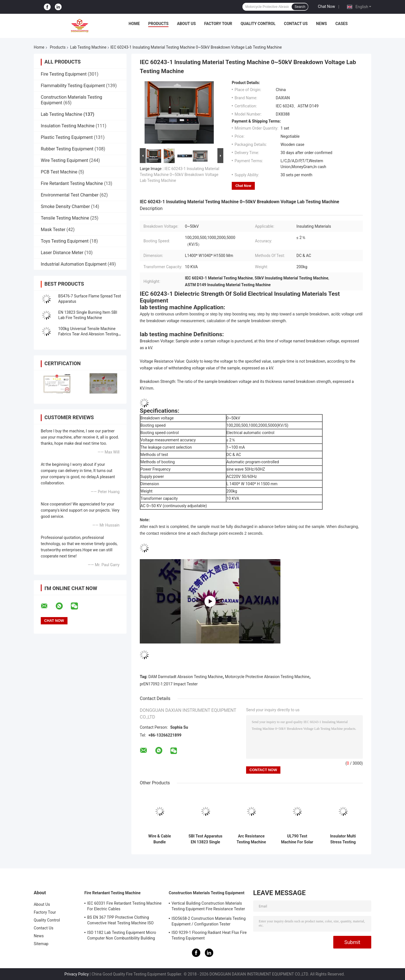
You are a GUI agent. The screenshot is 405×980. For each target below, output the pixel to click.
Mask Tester (53, 230)
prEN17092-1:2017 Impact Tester (169, 684)
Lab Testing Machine (88, 47)
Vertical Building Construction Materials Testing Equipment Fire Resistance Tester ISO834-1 (208, 907)
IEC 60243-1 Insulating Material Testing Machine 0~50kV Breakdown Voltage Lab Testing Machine (179, 175)
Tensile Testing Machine (65, 218)
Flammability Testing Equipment (73, 86)
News (322, 24)
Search (300, 7)
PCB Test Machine (59, 172)
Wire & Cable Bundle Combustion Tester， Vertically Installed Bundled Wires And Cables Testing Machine (160, 839)
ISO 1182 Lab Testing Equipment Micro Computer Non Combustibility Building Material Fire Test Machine (122, 936)
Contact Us (296, 24)
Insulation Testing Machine (68, 126)
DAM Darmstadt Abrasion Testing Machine (186, 677)
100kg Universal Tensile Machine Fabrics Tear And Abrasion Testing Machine (88, 334)
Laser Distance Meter (62, 253)
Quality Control (258, 24)
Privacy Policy (76, 974)
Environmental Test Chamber (70, 195)
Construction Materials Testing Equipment (207, 893)
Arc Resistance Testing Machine (251, 839)
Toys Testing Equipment (65, 241)
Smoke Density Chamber (65, 206)
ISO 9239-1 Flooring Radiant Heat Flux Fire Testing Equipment (209, 935)
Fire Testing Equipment (64, 74)
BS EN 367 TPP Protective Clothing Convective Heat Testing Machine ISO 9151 (120, 921)
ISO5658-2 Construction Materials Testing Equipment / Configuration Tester (209, 921)
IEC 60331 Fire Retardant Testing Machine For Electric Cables (124, 906)
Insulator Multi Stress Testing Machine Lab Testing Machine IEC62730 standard (343, 839)
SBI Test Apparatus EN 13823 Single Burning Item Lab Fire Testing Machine (205, 839)
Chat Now (326, 6)
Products (158, 24)
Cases (341, 24)
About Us (186, 24)
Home (134, 24)
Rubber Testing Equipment (67, 149)
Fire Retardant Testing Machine (72, 183)
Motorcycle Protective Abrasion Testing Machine (267, 677)
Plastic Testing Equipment (67, 137)
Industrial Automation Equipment (74, 264)
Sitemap (41, 944)
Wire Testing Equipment (64, 160)
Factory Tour (218, 24)
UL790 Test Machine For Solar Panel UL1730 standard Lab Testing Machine (297, 839)
